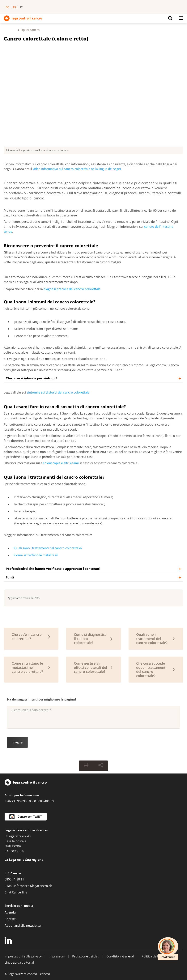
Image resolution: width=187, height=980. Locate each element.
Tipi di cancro (30, 30)
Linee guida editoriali (20, 962)
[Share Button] (101, 766)
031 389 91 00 (14, 851)
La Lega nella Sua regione (24, 860)
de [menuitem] (7, 7)
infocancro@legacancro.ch (33, 886)
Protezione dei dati (86, 956)
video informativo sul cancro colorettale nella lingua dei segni (77, 169)
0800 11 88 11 (14, 879)
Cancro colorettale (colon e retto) (46, 39)
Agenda (10, 912)
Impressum (57, 956)
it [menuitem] (21, 7)
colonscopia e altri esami (61, 463)
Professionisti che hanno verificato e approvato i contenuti (53, 569)
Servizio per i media (19, 906)
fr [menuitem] (15, 7)
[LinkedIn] (9, 941)
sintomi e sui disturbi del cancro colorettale (58, 392)
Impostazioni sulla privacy (23, 956)
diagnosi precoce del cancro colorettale (72, 289)
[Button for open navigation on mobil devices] (181, 19)
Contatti (10, 919)
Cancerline (20, 892)
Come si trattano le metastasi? (36, 555)
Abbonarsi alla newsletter (23, 926)
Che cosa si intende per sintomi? (31, 378)
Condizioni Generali (120, 956)
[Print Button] (86, 766)
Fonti (10, 577)
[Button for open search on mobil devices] (170, 19)
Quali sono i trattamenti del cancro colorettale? (48, 548)
